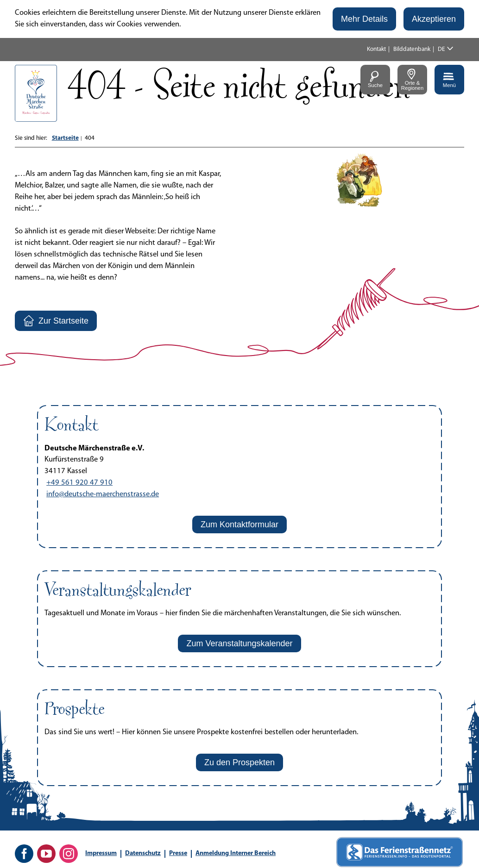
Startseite (65, 138)
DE (441, 49)
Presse (178, 853)
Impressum (101, 853)
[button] (364, 19)
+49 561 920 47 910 (79, 483)
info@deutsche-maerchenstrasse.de (103, 494)
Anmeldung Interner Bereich (236, 853)
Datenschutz (143, 853)
